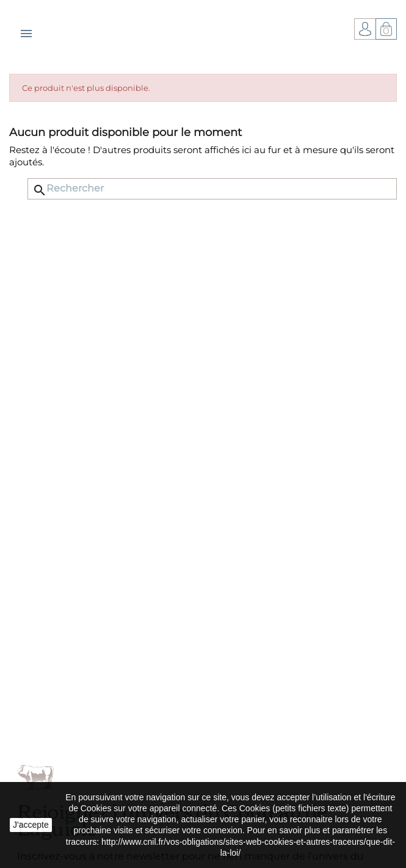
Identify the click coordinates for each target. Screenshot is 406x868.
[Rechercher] (212, 189)
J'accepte (31, 825)
